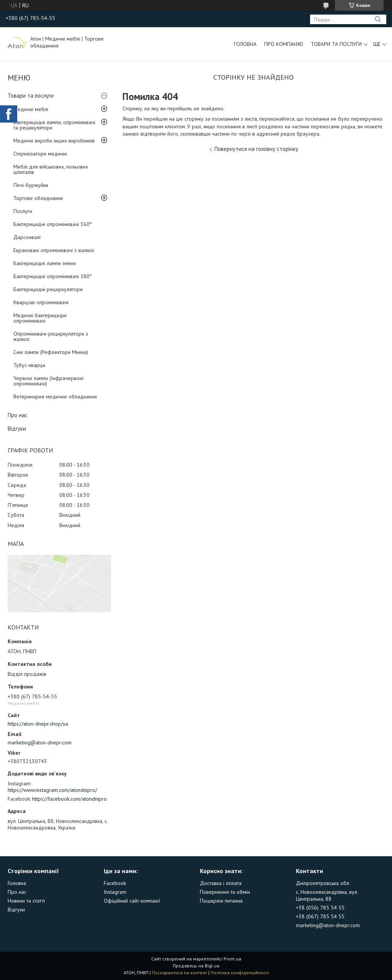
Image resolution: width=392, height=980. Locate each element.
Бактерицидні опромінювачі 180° (53, 276)
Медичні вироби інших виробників (54, 141)
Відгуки (17, 429)
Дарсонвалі (27, 237)
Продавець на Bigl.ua (196, 966)
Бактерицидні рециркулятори (48, 289)
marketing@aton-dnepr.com (40, 742)
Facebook (115, 883)
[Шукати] (378, 19)
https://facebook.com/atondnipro (69, 799)
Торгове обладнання (38, 198)
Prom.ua (232, 959)
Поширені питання (221, 901)
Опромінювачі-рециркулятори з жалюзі (51, 336)
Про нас (18, 415)
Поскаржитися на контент (180, 973)
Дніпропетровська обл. (323, 883)
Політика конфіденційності (240, 973)
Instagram (115, 892)
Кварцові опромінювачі (41, 302)
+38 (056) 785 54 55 (320, 908)
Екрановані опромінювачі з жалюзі (54, 250)
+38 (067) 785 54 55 (320, 916)
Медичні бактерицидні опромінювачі (40, 318)
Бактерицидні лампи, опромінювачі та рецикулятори (54, 125)
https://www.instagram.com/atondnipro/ (52, 790)
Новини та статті (26, 901)
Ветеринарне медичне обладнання (55, 397)
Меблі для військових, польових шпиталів (51, 169)
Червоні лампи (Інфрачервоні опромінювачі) (48, 381)
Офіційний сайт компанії (132, 901)
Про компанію (284, 44)
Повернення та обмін (225, 892)
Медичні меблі (31, 109)
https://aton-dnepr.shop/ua (38, 724)
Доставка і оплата (221, 883)
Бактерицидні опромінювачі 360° (53, 224)
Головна (245, 44)
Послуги (23, 211)
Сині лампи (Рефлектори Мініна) (51, 352)
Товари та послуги (336, 44)
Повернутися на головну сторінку (256, 149)
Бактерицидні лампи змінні (45, 263)
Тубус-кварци (29, 365)
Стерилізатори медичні (40, 154)
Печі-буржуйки (31, 185)
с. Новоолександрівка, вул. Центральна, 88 (327, 895)
